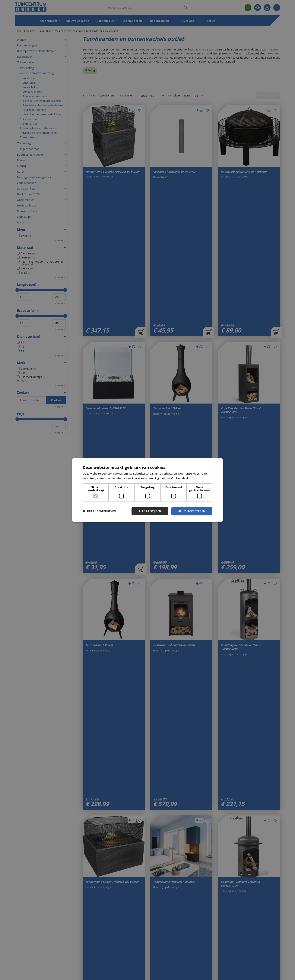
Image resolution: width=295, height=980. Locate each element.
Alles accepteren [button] (192, 511)
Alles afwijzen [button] (150, 511)
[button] (99, 511)
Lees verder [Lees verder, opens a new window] (197, 478)
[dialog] (147, 490)
